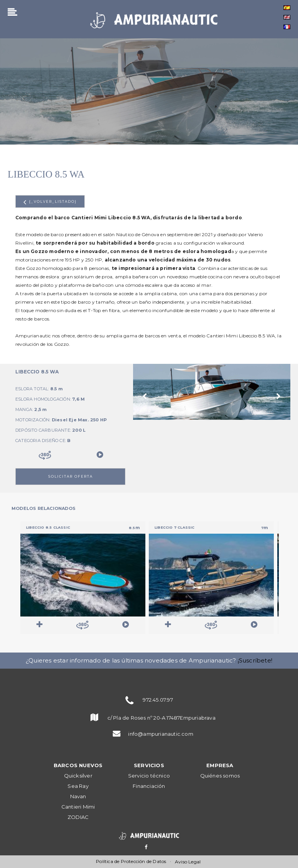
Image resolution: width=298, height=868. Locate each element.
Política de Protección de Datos (131, 861)
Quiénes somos (220, 776)
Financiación (149, 786)
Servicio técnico (149, 776)
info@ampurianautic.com (161, 734)
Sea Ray (78, 786)
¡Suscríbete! (255, 660)
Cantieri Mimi (78, 807)
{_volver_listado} (50, 202)
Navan (78, 796)
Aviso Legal (188, 862)
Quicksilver (78, 776)
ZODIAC (78, 817)
